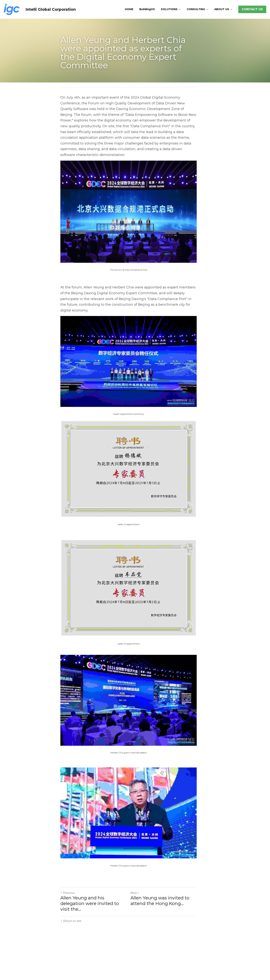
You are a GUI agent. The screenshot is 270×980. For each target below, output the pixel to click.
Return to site (71, 957)
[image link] (12, 9)
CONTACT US (252, 9)
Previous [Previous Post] (67, 935)
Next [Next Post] (141, 935)
